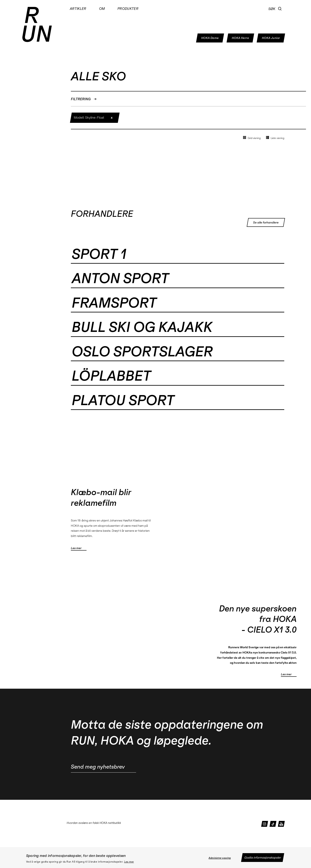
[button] (280, 9)
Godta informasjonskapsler (263, 858)
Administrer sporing (220, 858)
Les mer (129, 862)
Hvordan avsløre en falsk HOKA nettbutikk (94, 823)
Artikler (78, 9)
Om (102, 9)
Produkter (128, 9)
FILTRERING (84, 99)
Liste (275, 138)
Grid (252, 138)
